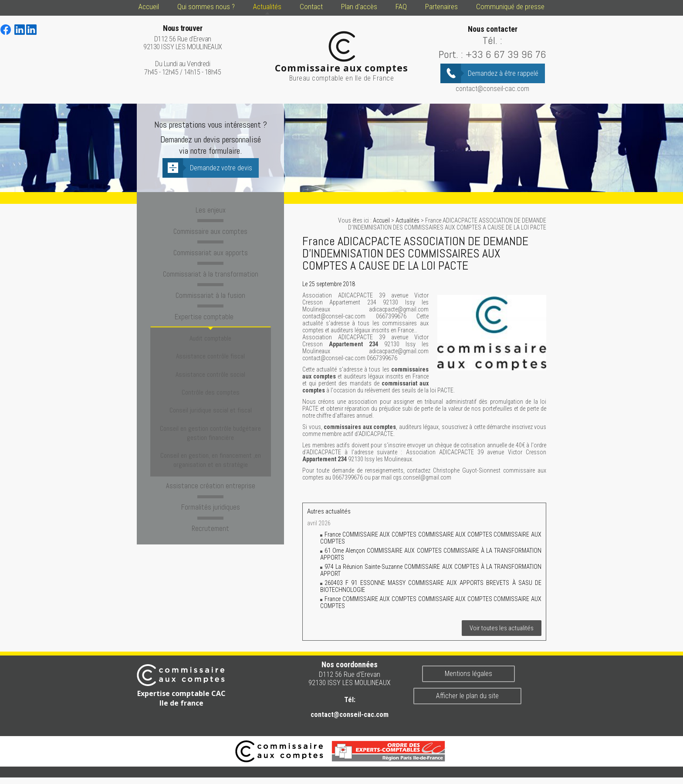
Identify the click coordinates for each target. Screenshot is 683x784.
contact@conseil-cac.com (492, 89)
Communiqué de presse (510, 7)
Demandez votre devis (221, 168)
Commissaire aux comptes (210, 230)
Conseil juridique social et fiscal (211, 380)
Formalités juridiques (211, 463)
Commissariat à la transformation (210, 271)
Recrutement (211, 483)
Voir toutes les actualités (502, 628)
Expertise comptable (210, 312)
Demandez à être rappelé (503, 73)
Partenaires (441, 7)
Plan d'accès (359, 7)
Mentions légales (468, 674)
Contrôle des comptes (211, 368)
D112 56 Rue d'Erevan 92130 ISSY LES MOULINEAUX (183, 38)
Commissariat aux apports (210, 250)
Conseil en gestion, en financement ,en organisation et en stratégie (211, 419)
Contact (311, 7)
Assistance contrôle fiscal (210, 343)
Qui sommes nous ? (206, 7)
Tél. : (492, 40)
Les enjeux (210, 210)
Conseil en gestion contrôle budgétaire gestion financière (210, 398)
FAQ (401, 7)
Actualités (267, 7)
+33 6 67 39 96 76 (506, 54)
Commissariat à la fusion (211, 291)
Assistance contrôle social (210, 355)
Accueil (149, 7)
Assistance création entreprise (211, 442)
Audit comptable (210, 330)
